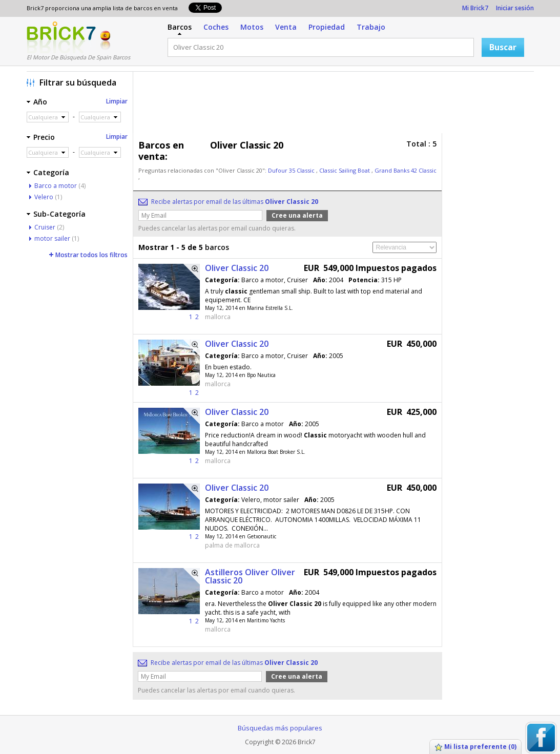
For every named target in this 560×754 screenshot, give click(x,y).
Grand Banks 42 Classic (406, 170)
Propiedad (327, 27)
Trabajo (371, 27)
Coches (216, 27)
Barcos (180, 27)
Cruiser (45, 227)
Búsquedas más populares (280, 728)
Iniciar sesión (515, 8)
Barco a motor (56, 186)
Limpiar (117, 101)
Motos (252, 27)
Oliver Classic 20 (237, 268)
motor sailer (52, 238)
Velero (44, 197)
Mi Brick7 (475, 8)
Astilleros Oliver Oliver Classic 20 (250, 576)
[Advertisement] (336, 105)
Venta (286, 27)
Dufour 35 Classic (292, 170)
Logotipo (61, 37)
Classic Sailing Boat (345, 170)
